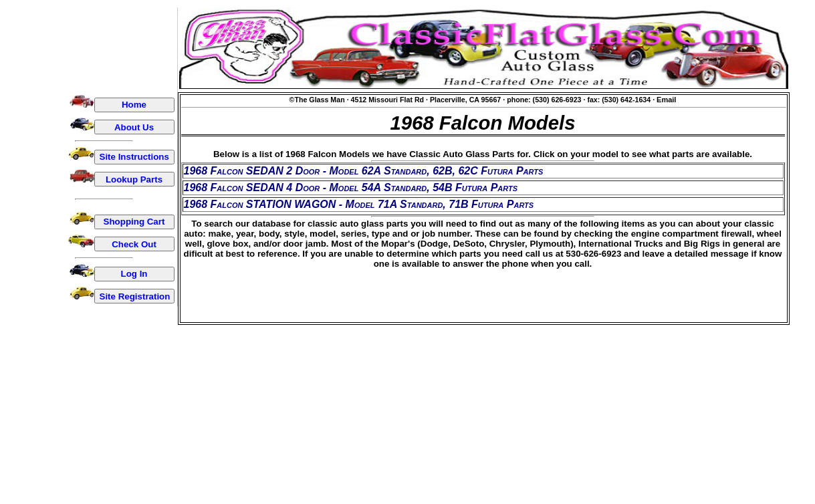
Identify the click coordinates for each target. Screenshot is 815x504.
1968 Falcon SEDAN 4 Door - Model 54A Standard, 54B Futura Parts (351, 187)
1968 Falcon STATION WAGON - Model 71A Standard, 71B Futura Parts (359, 204)
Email (666, 100)
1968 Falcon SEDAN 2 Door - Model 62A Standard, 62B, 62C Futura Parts (364, 171)
